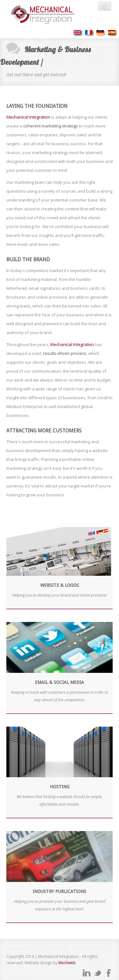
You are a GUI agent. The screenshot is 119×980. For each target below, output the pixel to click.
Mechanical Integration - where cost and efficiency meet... (49, 15)
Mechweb (67, 963)
